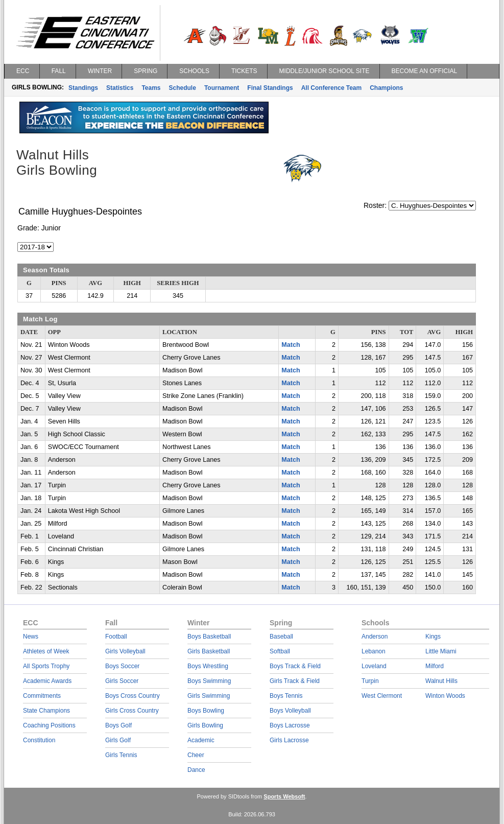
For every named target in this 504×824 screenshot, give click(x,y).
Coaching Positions (49, 725)
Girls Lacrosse (289, 740)
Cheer (196, 755)
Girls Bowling (205, 725)
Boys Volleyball (290, 711)
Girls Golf (118, 740)
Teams (151, 88)
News (31, 637)
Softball (280, 651)
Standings (83, 88)
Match (291, 345)
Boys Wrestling (208, 666)
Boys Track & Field (295, 666)
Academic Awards (47, 681)
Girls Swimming (209, 696)
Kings (433, 637)
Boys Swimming (209, 681)
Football (116, 637)
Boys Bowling (206, 711)
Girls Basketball (209, 651)
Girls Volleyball (125, 651)
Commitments (42, 696)
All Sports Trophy (46, 666)
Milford (435, 666)
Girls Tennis (121, 755)
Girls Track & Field (295, 681)
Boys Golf (118, 725)
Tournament (222, 88)
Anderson (375, 637)
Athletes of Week (46, 651)
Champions (386, 88)
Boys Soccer (122, 666)
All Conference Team (331, 88)
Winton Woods (445, 696)
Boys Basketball (209, 637)
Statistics (120, 88)
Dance (196, 770)
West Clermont (382, 696)
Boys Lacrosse (290, 725)
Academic (201, 740)
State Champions (46, 711)
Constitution (39, 740)
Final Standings (270, 88)
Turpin (370, 681)
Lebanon (374, 651)
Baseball (281, 637)
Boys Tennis (286, 696)
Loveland (374, 666)
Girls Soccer (122, 681)
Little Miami (441, 651)
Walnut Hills (441, 681)
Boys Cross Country (133, 696)
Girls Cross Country (132, 711)
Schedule (183, 88)
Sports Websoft (284, 796)
